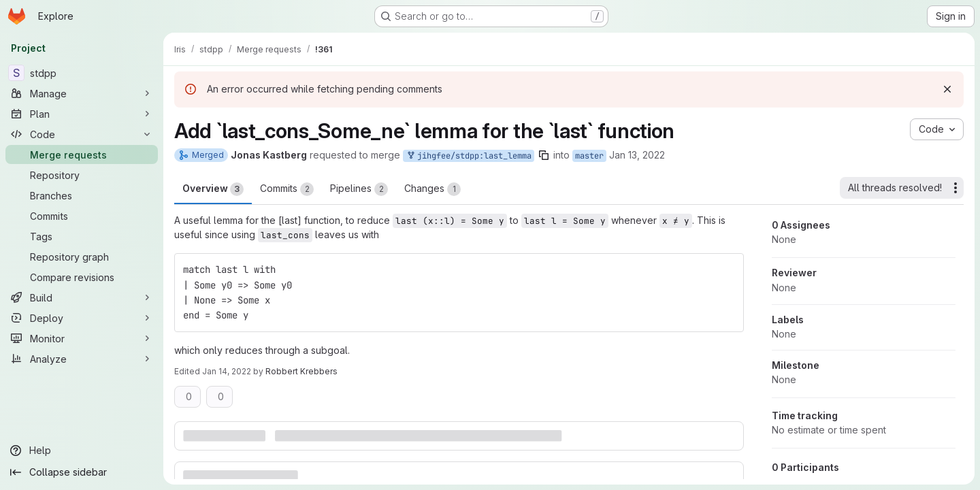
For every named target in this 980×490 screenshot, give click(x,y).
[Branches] (82, 195)
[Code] (82, 134)
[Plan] (82, 114)
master (589, 156)
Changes (432, 189)
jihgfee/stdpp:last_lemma (469, 156)
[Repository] (82, 175)
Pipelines (359, 189)
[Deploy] (82, 318)
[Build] (82, 297)
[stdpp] (82, 73)
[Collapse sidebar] (82, 472)
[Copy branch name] (544, 155)
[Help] (82, 451)
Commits (287, 189)
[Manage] (82, 93)
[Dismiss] (947, 89)
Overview (213, 189)
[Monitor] (82, 338)
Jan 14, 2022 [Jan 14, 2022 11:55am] (227, 371)
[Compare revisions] (82, 277)
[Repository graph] (82, 257)
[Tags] (82, 236)
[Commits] (82, 216)
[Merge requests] (82, 154)
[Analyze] (82, 359)
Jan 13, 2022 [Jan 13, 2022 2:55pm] (637, 155)
